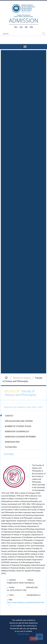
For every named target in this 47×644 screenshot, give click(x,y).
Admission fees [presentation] (10, 442)
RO (16, 27)
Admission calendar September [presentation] (19, 437)
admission (24, 20)
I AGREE (34, 639)
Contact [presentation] (7, 416)
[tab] (24, 416)
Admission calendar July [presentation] (15, 431)
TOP (39, 637)
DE (26, 27)
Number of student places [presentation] (16, 426)
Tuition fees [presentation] (9, 447)
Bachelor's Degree (22, 378)
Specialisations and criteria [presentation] (17, 421)
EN (31, 27)
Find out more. (23, 634)
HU (21, 27)
